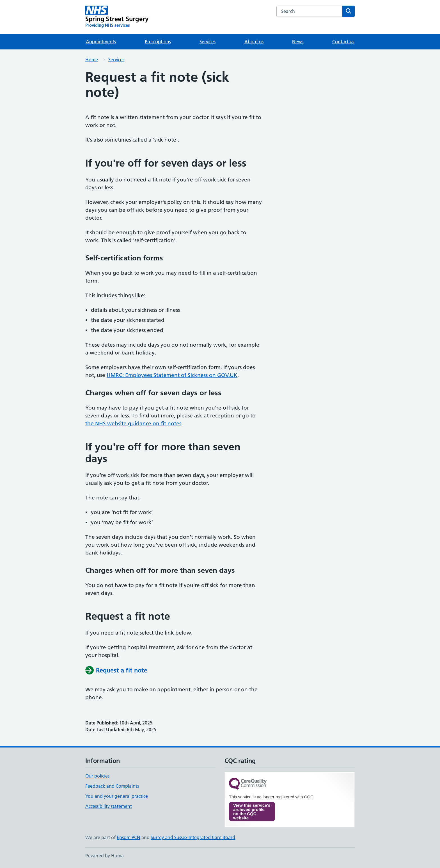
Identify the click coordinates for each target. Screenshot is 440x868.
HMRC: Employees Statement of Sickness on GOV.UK (172, 375)
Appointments (101, 42)
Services (208, 42)
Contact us (343, 42)
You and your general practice (117, 796)
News (298, 42)
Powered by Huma (105, 856)
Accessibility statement (109, 806)
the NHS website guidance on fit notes (133, 423)
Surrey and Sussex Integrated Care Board (193, 837)
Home (92, 60)
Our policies (97, 776)
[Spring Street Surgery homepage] (117, 17)
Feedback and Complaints (112, 786)
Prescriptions (158, 42)
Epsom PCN (129, 837)
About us (254, 42)
